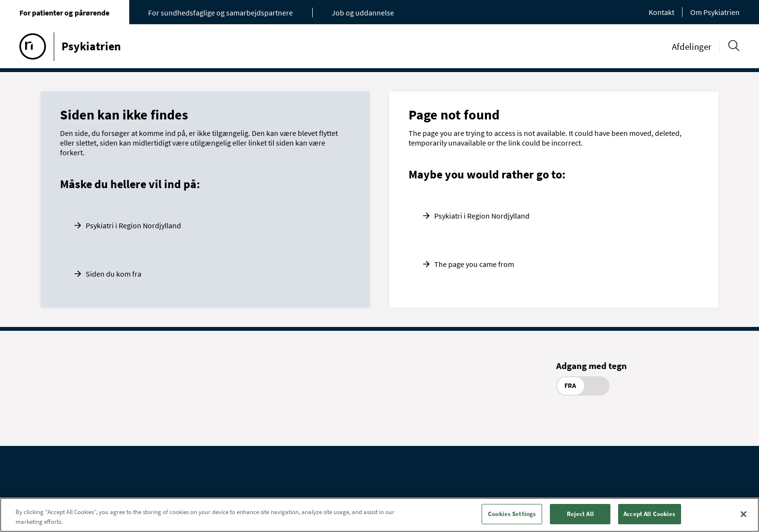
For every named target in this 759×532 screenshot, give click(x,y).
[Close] (744, 514)
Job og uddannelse (363, 13)
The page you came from (474, 264)
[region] (379, 515)
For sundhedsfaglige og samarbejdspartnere (220, 13)
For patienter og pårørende (64, 13)
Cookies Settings (512, 514)
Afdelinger (692, 46)
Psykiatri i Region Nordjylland (133, 225)
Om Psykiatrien (715, 12)
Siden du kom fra (114, 274)
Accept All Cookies (649, 514)
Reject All (580, 514)
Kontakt (661, 12)
